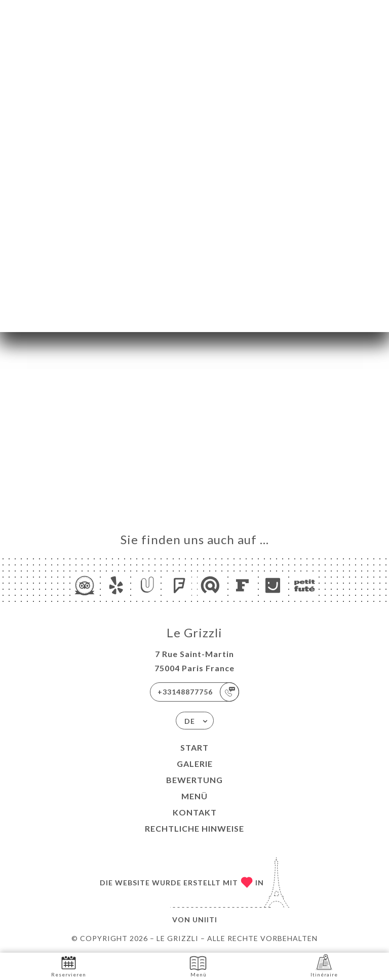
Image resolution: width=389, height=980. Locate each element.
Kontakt (195, 812)
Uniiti (205, 920)
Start (194, 747)
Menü (194, 796)
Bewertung (194, 780)
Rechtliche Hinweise (194, 828)
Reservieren (69, 966)
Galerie (195, 764)
